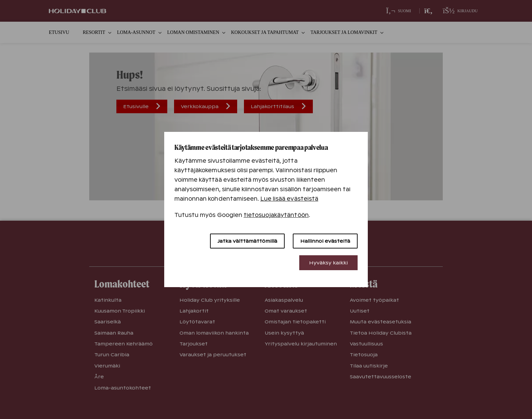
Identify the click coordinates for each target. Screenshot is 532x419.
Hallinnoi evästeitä (325, 241)
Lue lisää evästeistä (289, 199)
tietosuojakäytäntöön (276, 215)
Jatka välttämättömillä (247, 241)
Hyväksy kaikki (328, 263)
